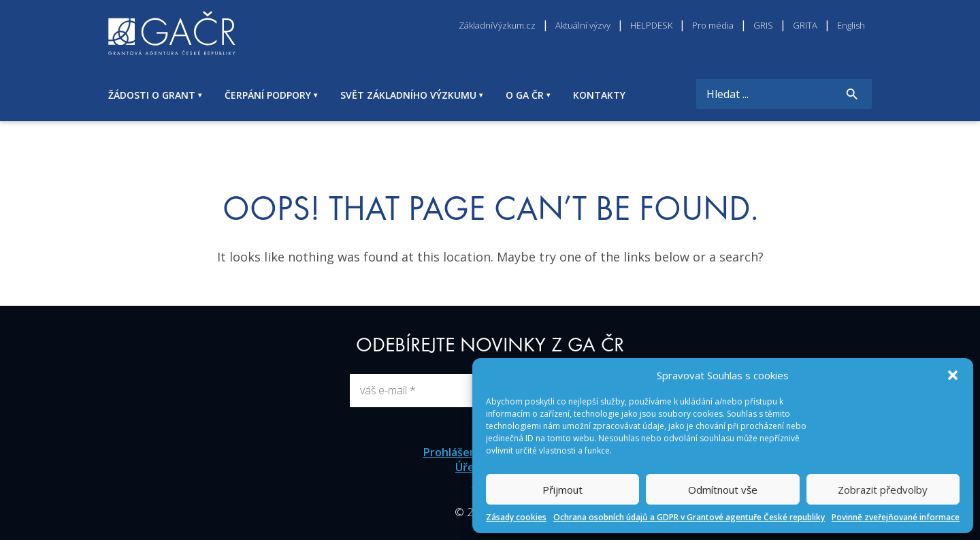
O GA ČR (525, 95)
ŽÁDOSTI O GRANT (152, 95)
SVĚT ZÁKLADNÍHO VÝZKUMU (408, 95)
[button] (953, 375)
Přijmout (562, 490)
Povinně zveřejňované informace (896, 517)
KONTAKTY (599, 95)
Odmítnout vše (723, 490)
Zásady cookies (516, 517)
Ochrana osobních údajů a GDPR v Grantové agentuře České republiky (689, 517)
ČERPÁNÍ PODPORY (268, 95)
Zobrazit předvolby (883, 490)
